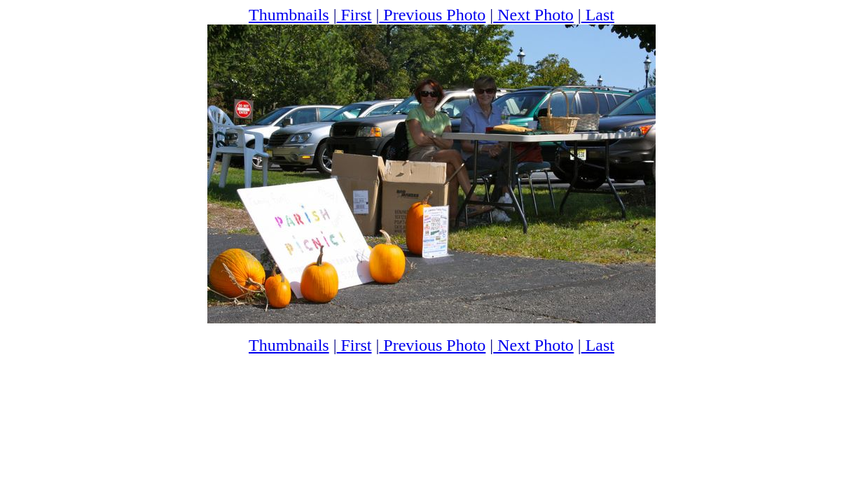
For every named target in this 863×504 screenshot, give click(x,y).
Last (598, 15)
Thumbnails (289, 15)
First (354, 15)
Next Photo (533, 15)
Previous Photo (432, 15)
